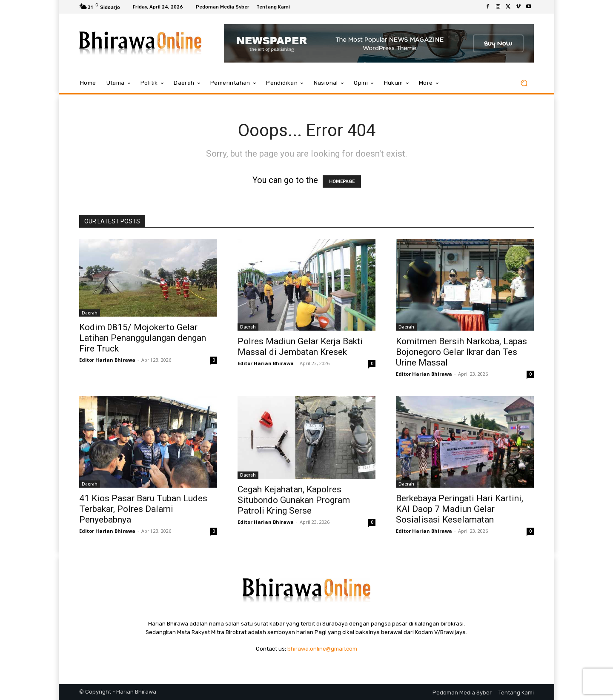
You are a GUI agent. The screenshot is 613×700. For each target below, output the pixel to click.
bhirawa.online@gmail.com (322, 649)
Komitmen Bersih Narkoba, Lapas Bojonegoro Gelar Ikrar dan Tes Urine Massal (461, 352)
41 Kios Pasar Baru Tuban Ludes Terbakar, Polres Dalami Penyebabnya (143, 509)
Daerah (90, 313)
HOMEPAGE (342, 181)
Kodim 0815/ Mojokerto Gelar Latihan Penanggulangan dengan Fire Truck (143, 338)
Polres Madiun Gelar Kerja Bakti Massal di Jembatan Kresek (300, 347)
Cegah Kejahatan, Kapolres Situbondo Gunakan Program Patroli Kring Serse (294, 500)
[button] (524, 83)
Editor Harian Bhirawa (107, 360)
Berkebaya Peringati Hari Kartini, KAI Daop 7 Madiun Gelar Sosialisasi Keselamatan (460, 509)
